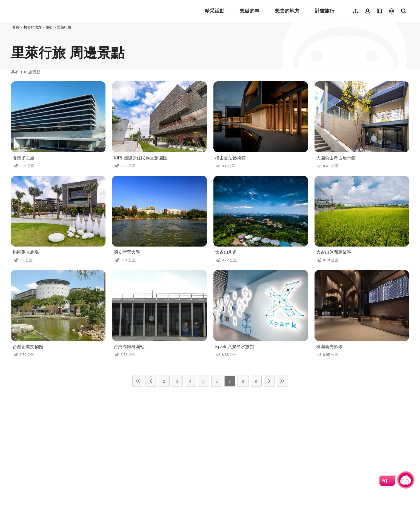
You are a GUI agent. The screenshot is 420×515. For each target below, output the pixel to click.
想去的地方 (287, 11)
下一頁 (269, 381)
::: (9, 27)
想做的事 (250, 11)
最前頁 (138, 381)
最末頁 (282, 381)
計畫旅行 (325, 11)
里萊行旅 (64, 27)
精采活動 (215, 11)
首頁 (16, 27)
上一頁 (151, 381)
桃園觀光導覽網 (47, 11)
